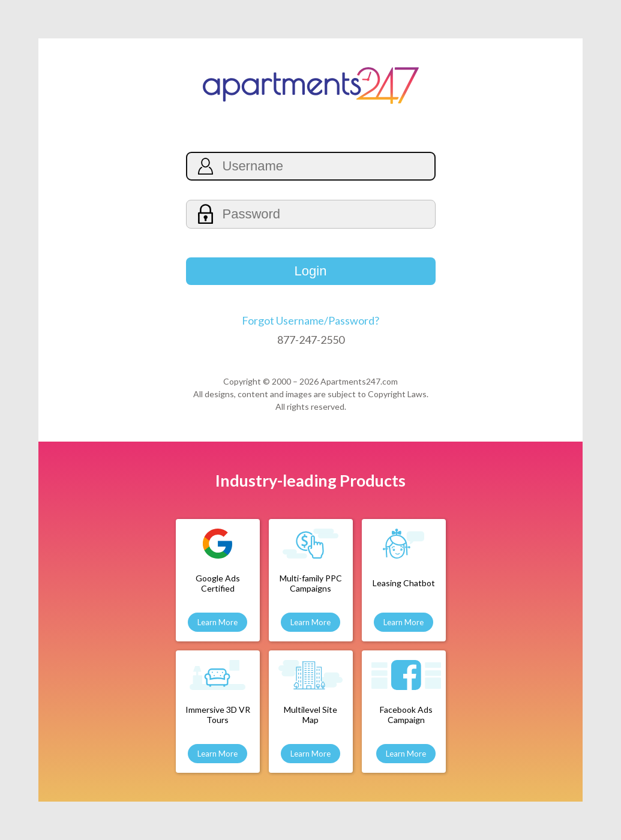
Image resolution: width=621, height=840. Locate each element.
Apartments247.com (359, 381)
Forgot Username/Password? (310, 320)
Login (311, 271)
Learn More (217, 622)
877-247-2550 (311, 340)
